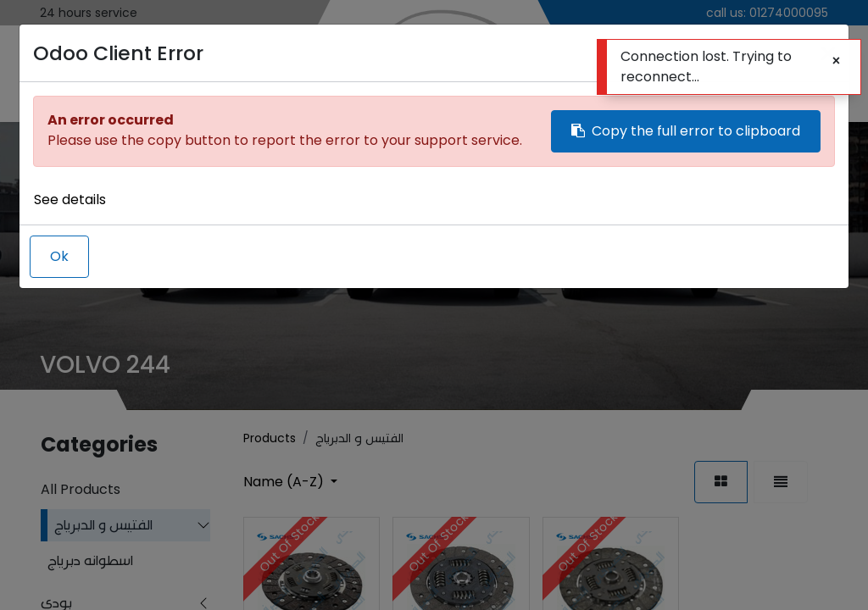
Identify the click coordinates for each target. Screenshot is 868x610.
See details (70, 200)
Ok (59, 256)
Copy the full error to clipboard (686, 131)
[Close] (836, 61)
